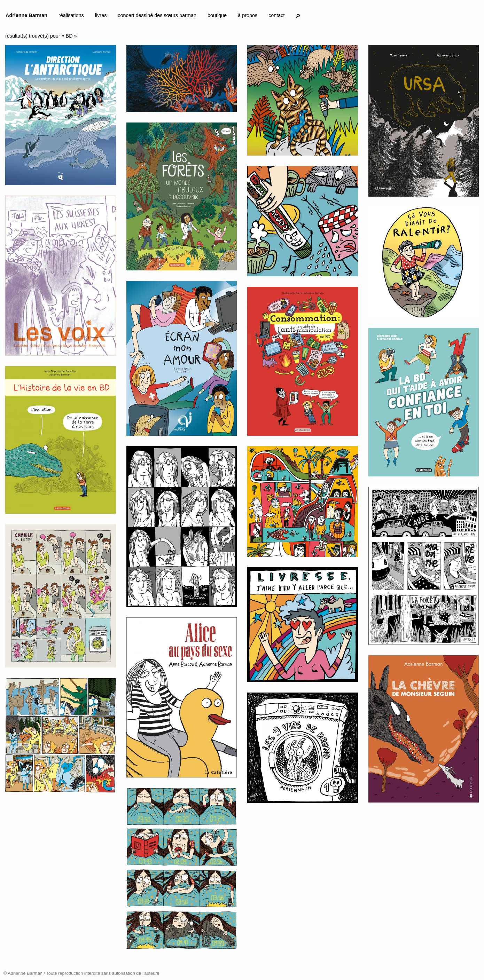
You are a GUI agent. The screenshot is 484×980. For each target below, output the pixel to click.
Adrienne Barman (26, 15)
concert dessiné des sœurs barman (157, 15)
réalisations (71, 15)
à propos (248, 15)
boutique (217, 15)
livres (101, 15)
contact (276, 15)
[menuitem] (26, 17)
